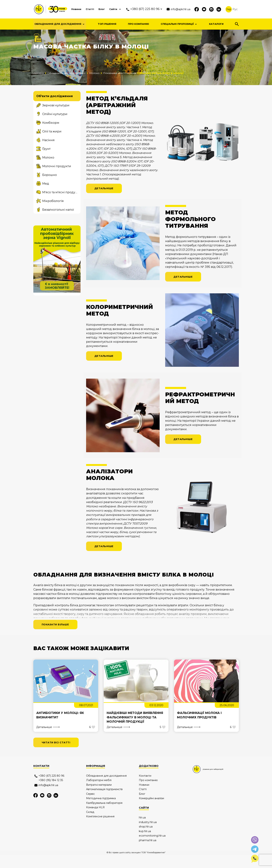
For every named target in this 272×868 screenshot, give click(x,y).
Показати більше (57, 636)
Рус (235, 9)
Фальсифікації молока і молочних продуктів (199, 728)
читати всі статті (57, 755)
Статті (83, 9)
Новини (69, 9)
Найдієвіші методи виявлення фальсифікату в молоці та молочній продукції (135, 730)
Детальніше (105, 198)
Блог (96, 9)
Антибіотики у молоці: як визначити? (60, 728)
